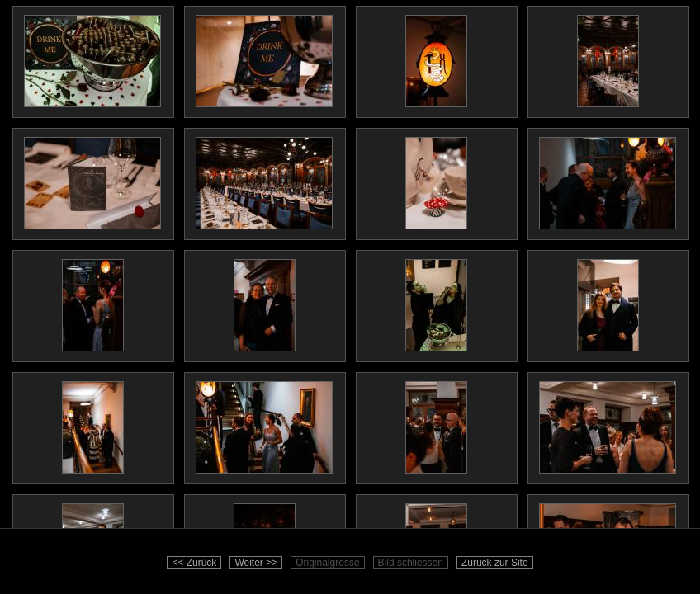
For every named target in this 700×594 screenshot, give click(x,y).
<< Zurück (194, 563)
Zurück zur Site (495, 563)
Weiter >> (256, 563)
